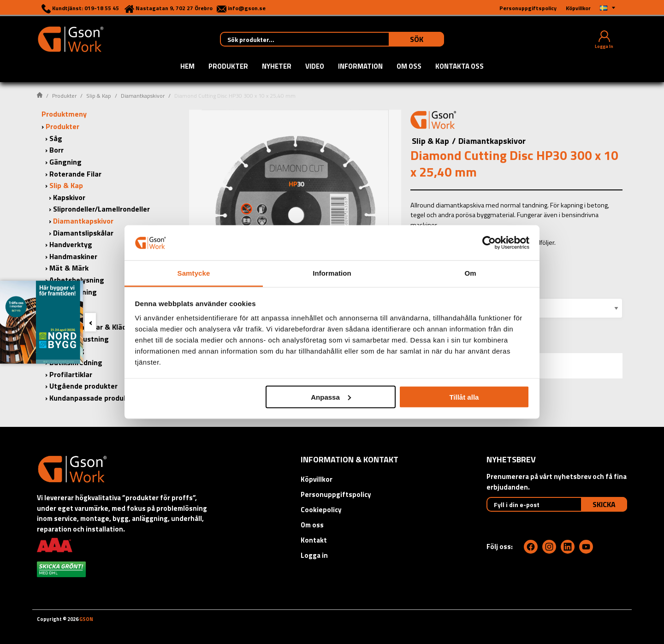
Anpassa (331, 397)
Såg (56, 138)
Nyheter (277, 67)
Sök (417, 39)
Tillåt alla (464, 397)
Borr (56, 150)
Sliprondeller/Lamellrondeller (101, 209)
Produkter (228, 67)
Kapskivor (69, 197)
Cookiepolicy (321, 510)
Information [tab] (332, 273)
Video (315, 67)
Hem (187, 67)
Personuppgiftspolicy (336, 494)
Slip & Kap (99, 96)
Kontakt (314, 540)
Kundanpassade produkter (93, 398)
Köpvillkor (317, 479)
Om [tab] (470, 273)
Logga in (314, 555)
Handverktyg (71, 244)
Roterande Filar (75, 174)
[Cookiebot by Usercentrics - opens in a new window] (489, 242)
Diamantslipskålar (83, 233)
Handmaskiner (73, 256)
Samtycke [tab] (194, 273)
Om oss (409, 67)
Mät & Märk (69, 268)
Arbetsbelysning (77, 280)
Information (360, 67)
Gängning (65, 162)
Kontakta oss (459, 67)
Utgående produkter (83, 386)
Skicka (604, 504)
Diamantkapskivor (143, 96)
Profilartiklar (71, 374)
